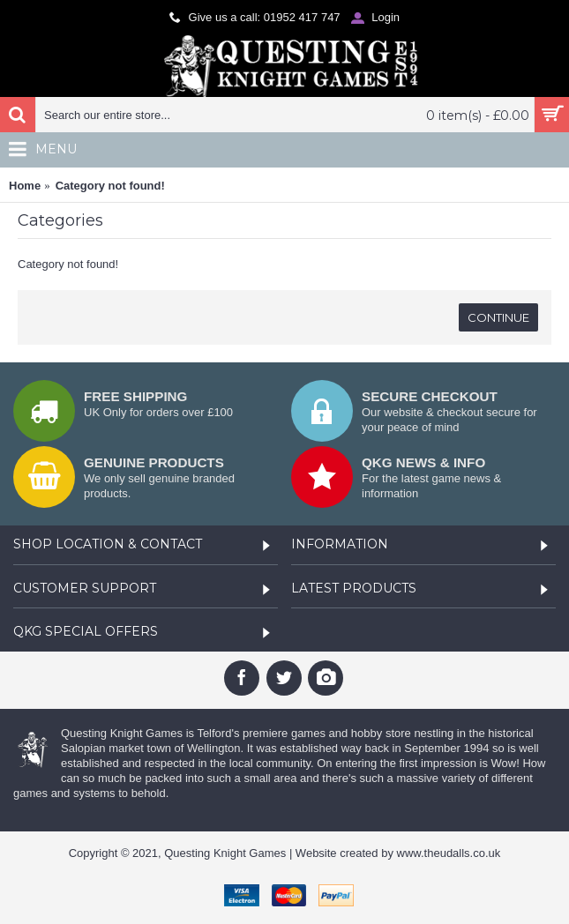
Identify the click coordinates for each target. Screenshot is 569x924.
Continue (498, 317)
